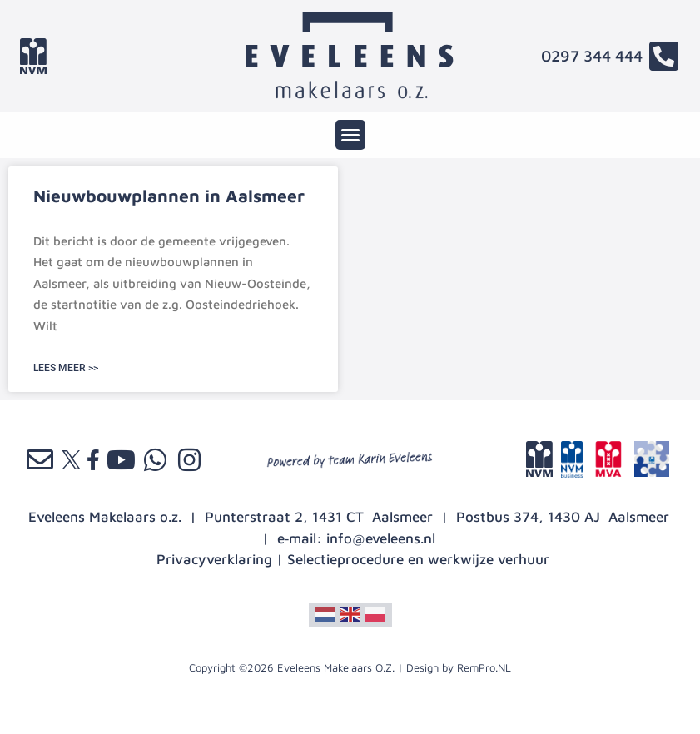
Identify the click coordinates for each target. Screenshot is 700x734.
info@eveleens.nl (381, 538)
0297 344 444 (592, 56)
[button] (350, 135)
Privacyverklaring (214, 559)
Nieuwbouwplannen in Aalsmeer (169, 196)
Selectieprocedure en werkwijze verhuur (418, 559)
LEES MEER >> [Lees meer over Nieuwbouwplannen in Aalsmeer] (66, 368)
